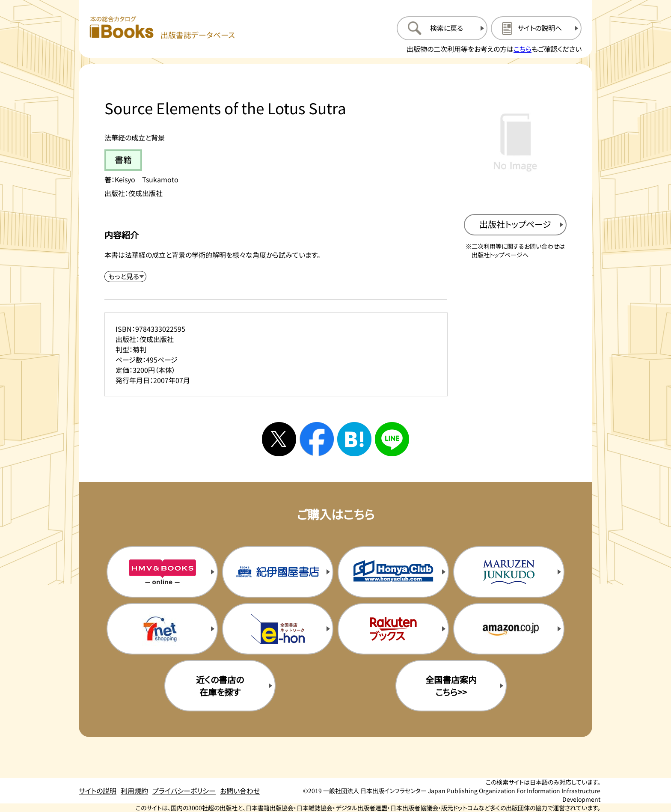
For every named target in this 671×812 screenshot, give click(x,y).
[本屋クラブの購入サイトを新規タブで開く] (393, 572)
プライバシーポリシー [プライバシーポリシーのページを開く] (184, 791)
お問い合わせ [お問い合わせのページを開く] (240, 791)
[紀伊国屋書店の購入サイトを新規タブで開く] (278, 572)
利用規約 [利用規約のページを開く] (134, 791)
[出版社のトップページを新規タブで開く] (515, 225)
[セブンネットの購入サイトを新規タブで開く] (162, 629)
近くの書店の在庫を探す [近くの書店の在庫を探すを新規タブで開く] (220, 686)
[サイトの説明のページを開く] (536, 28)
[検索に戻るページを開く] (442, 28)
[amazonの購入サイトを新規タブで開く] (509, 629)
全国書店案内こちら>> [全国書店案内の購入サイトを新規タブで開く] (451, 686)
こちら (523, 49)
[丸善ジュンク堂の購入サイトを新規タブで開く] (509, 572)
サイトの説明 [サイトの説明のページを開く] (98, 791)
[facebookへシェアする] (317, 439)
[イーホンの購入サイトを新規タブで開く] (278, 629)
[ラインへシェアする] (392, 439)
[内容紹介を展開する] (125, 277)
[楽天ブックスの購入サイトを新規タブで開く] (393, 629)
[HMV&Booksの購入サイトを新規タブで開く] (162, 572)
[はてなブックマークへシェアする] (354, 439)
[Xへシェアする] (279, 439)
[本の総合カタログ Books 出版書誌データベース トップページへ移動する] (162, 28)
